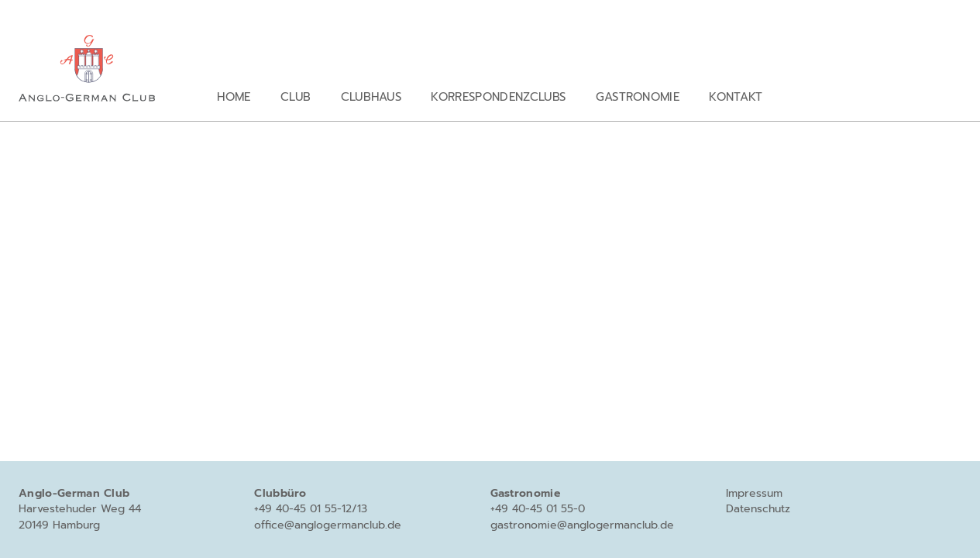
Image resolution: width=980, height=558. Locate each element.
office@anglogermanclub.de (328, 525)
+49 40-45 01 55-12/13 (311, 509)
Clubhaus (371, 96)
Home (234, 96)
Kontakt (736, 96)
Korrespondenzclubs (498, 96)
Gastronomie (638, 96)
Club (296, 96)
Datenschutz (758, 509)
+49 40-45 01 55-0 (538, 509)
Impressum (754, 493)
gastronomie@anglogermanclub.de (582, 525)
